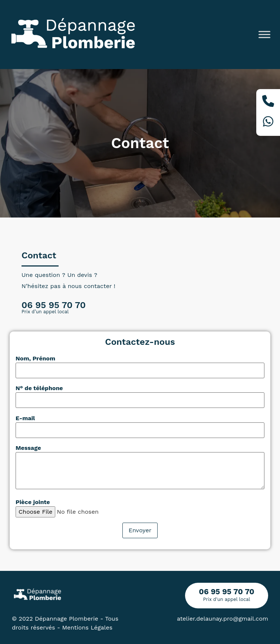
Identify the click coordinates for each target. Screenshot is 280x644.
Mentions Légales (88, 627)
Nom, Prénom (35, 359)
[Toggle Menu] (264, 34)
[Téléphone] (268, 102)
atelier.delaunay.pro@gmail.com (223, 619)
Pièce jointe (33, 502)
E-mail (25, 418)
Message (28, 448)
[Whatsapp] (268, 123)
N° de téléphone (39, 388)
